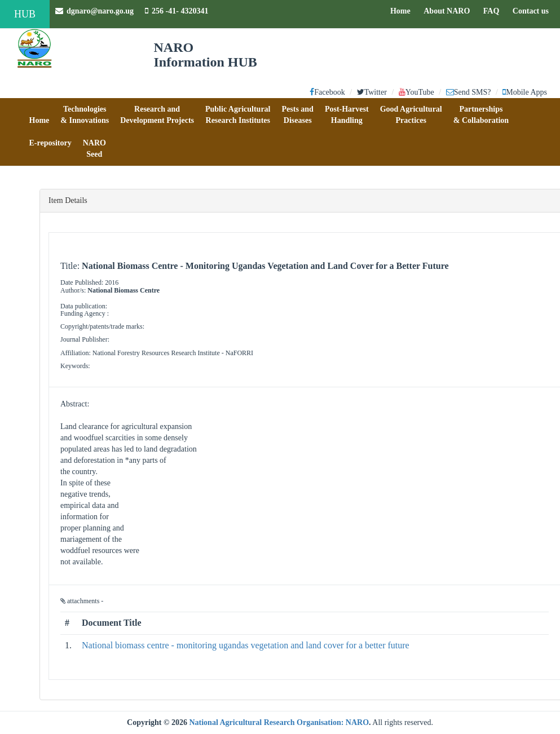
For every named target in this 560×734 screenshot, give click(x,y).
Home (403, 10)
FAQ (494, 10)
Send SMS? (469, 92)
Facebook (327, 92)
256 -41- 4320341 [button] (177, 11)
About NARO (447, 11)
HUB (25, 14)
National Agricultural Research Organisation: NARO (279, 722)
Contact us (533, 10)
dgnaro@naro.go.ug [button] (94, 11)
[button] (39, 115)
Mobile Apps (525, 92)
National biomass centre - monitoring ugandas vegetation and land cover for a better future (246, 645)
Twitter (372, 92)
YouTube (416, 92)
